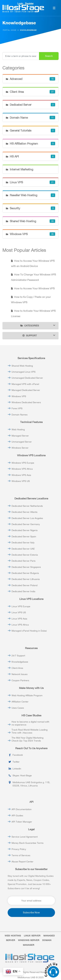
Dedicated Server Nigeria (25, 530)
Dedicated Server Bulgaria (25, 573)
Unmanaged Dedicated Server (27, 378)
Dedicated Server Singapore (26, 567)
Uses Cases (18, 708)
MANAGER (29, 945)
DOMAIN (47, 940)
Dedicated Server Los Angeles (27, 518)
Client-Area (17, 668)
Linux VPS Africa (20, 625)
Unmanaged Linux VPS (24, 372)
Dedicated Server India (23, 591)
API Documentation (22, 809)
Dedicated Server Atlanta (24, 512)
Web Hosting (18, 429)
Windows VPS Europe (23, 463)
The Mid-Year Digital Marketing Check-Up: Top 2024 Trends (27, 739)
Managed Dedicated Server (26, 390)
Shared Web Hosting (22, 366)
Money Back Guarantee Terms (27, 843)
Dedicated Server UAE (23, 549)
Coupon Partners (20, 680)
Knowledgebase (20, 662)
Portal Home (10, 30)
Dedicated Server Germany (26, 524)
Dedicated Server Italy (23, 543)
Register (29, 3)
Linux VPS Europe (21, 606)
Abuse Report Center (22, 862)
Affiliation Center (20, 702)
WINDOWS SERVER (29, 940)
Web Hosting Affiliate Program (27, 695)
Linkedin (17, 769)
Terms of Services (21, 855)
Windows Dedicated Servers (26, 402)
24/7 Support (18, 656)
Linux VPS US (19, 612)
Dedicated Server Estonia (25, 555)
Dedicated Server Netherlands (27, 506)
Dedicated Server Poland (24, 585)
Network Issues (20, 674)
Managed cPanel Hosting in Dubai (29, 631)
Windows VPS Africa (22, 469)
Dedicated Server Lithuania (26, 579)
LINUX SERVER (32, 936)
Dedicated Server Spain (24, 536)
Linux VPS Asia (19, 619)
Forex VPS (17, 408)
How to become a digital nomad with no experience (30, 723)
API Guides (17, 815)
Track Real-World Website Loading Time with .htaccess (30, 731)
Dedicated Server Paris (24, 561)
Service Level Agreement (25, 837)
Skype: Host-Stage (22, 775)
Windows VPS (19, 396)
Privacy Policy (19, 849)
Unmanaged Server (22, 442)
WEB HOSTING (13, 936)
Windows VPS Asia (21, 475)
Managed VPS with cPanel (25, 384)
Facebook (18, 755)
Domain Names (20, 415)
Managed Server (20, 436)
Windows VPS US (21, 481)
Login (20, 3)
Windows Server (20, 448)
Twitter (16, 762)
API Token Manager (22, 822)
